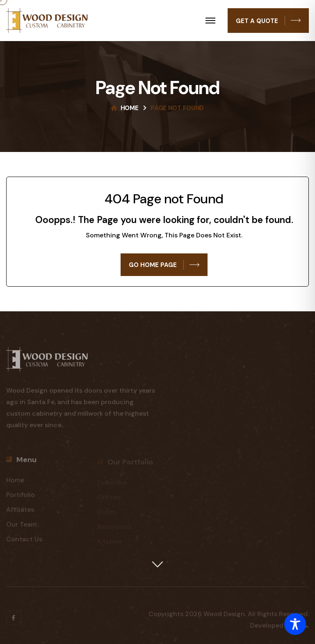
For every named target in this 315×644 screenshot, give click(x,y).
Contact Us (24, 542)
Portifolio (21, 498)
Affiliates (20, 513)
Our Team (21, 528)
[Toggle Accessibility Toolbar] (295, 624)
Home (130, 108)
